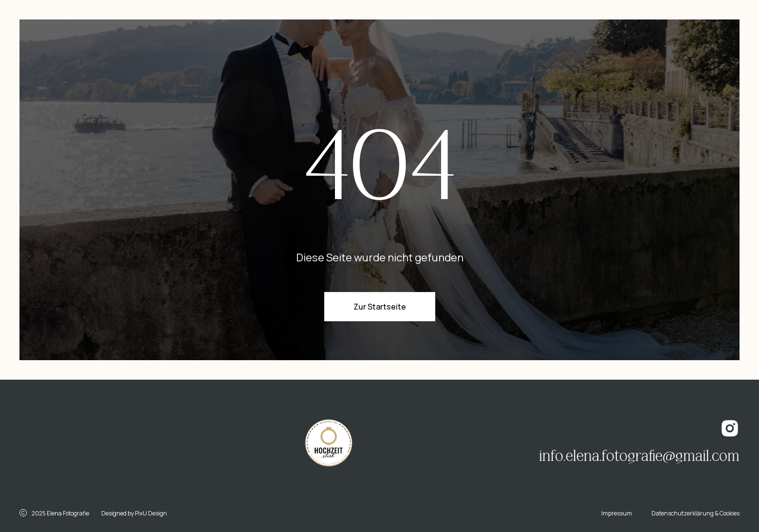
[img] (110, 444)
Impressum (617, 513)
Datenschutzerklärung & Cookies (695, 513)
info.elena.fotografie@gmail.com (639, 456)
